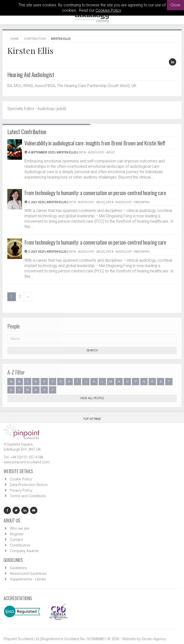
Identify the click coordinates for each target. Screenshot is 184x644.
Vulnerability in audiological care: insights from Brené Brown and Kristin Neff (95, 143)
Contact (16, 540)
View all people (92, 398)
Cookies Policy (108, 10)
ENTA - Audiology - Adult (97, 152)
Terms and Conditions (28, 496)
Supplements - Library (28, 579)
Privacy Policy (21, 490)
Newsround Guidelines (28, 574)
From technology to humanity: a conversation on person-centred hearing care (95, 193)
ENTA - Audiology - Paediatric (128, 202)
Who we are (20, 528)
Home (15, 39)
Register (17, 534)
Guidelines (18, 568)
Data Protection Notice (29, 485)
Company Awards (24, 551)
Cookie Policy (21, 479)
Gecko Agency (154, 639)
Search (92, 350)
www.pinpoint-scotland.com (27, 462)
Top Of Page (92, 417)
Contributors (35, 39)
